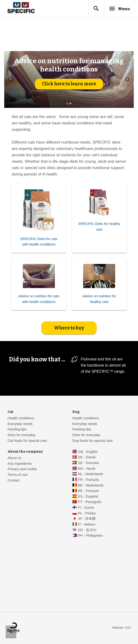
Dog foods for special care (92, 441)
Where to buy (69, 328)
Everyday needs (20, 424)
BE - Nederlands (91, 486)
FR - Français (88, 480)
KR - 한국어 (87, 530)
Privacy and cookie (22, 469)
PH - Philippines (90, 536)
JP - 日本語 (87, 519)
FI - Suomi (86, 508)
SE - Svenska (88, 463)
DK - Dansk (87, 458)
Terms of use (17, 475)
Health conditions (21, 419)
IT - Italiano (87, 525)
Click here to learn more (69, 84)
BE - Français (88, 491)
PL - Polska (87, 514)
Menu (118, 9)
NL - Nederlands (91, 474)
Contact (14, 481)
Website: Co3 (121, 628)
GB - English (88, 452)
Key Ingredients (20, 464)
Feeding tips (17, 430)
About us (14, 458)
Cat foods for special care (27, 441)
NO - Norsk (87, 469)
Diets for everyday (22, 435)
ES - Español (88, 497)
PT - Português (90, 502)
